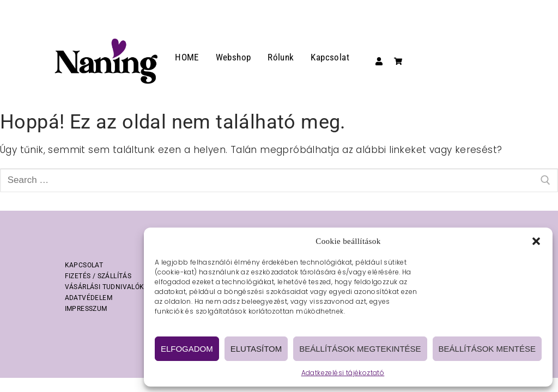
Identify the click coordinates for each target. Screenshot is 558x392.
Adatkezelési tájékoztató (343, 373)
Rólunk (281, 57)
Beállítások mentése (487, 349)
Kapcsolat (330, 57)
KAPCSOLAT (84, 265)
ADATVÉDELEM (89, 298)
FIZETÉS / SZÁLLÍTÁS (98, 276)
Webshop (233, 57)
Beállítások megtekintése (360, 349)
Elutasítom (256, 349)
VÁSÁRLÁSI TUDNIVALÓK (105, 287)
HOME (187, 57)
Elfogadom (187, 349)
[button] (536, 241)
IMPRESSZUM (86, 309)
